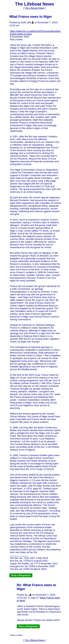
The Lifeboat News (34, 8)
